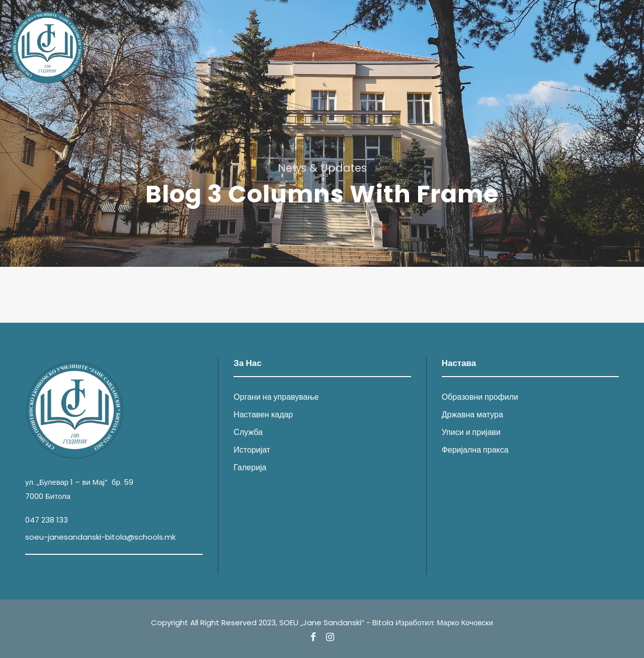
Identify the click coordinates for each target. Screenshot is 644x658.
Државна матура (472, 415)
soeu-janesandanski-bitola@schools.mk (100, 537)
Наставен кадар (263, 415)
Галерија (250, 467)
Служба (248, 432)
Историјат (252, 450)
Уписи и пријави (471, 432)
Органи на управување (276, 397)
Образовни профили (480, 397)
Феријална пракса (475, 450)
